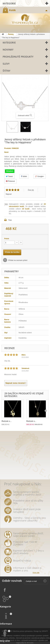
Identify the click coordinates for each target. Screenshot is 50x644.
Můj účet (5, 641)
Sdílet (24, 176)
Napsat (9, 194)
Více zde (36, 573)
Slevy (6, 64)
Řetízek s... (7, 421)
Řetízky (11, 34)
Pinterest (10, 181)
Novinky (8, 50)
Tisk (10, 220)
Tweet (9, 176)
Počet (7, 239)
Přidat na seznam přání (18, 260)
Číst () (31, 190)
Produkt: (8, 148)
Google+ (40, 176)
